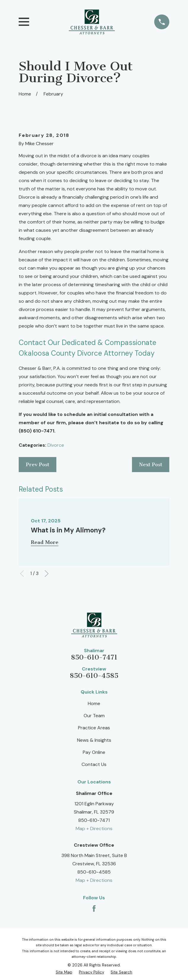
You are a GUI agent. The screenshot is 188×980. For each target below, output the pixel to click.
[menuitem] (64, 972)
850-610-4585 (94, 676)
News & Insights (94, 740)
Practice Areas (94, 728)
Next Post (151, 464)
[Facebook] (94, 908)
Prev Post (38, 464)
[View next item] (47, 574)
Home (94, 703)
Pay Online (94, 752)
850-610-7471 (94, 657)
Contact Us (94, 764)
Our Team (94, 716)
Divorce (56, 445)
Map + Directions (94, 828)
